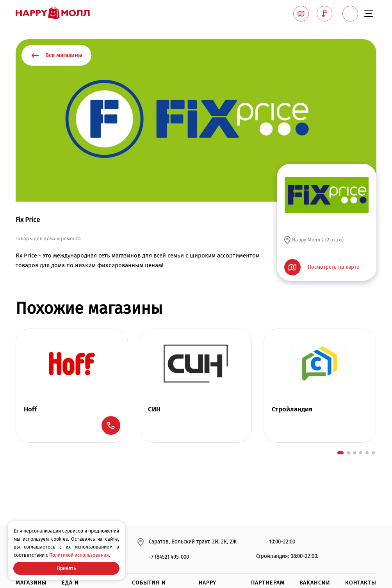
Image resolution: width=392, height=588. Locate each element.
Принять (66, 568)
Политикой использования (79, 555)
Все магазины (56, 55)
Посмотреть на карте (322, 267)
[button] (340, 453)
